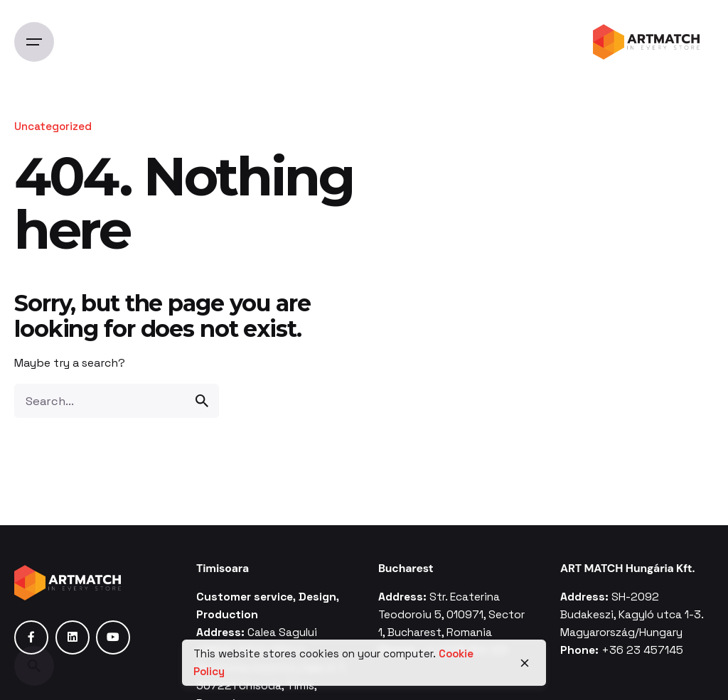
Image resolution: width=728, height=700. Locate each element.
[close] (525, 663)
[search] (202, 401)
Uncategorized (53, 126)
